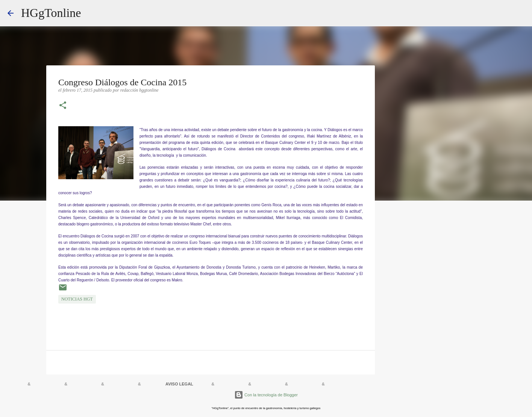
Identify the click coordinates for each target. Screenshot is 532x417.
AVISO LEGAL (179, 384)
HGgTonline (51, 13)
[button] (63, 106)
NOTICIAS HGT (77, 299)
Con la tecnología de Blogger (266, 395)
